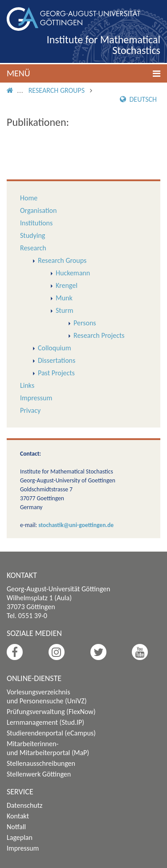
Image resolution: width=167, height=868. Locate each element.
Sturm (64, 310)
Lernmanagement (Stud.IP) (45, 722)
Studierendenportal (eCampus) (51, 733)
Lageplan (20, 837)
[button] (83, 73)
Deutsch (138, 99)
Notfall (16, 827)
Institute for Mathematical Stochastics (104, 45)
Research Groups (57, 90)
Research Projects (99, 335)
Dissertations (57, 360)
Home (29, 198)
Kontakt (18, 816)
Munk (64, 298)
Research (33, 248)
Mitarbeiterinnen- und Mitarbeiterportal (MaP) (48, 748)
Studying (33, 235)
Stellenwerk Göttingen (39, 774)
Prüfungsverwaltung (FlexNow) (51, 712)
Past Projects (56, 373)
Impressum (36, 398)
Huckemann (73, 273)
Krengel (67, 285)
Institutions (36, 223)
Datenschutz (24, 805)
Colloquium (54, 348)
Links (27, 385)
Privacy (30, 410)
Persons (85, 323)
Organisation (38, 210)
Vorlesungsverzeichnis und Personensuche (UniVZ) (47, 696)
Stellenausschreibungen (41, 763)
